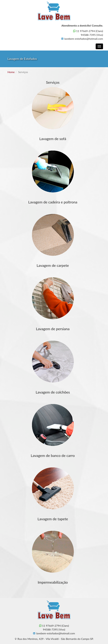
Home (11, 72)
